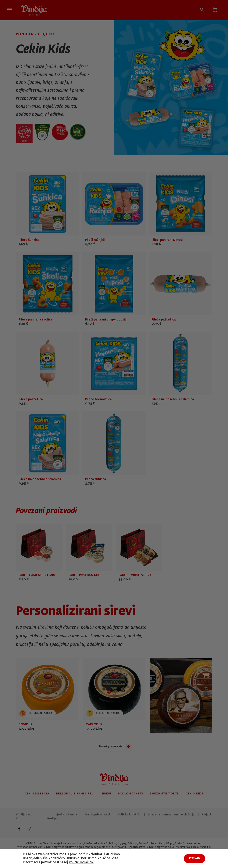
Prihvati (195, 858)
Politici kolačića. (81, 862)
